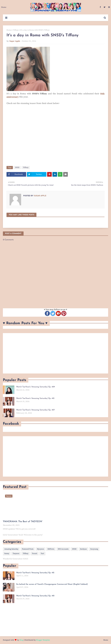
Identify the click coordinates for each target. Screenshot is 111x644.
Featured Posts (28, 549)
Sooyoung (94, 549)
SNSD (17, 167)
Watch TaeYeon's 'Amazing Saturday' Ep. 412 (35, 573)
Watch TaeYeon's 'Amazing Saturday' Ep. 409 (35, 387)
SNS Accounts (63, 549)
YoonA (35, 554)
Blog (21, 640)
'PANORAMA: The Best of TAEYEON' (23, 522)
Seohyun (83, 549)
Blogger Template (43, 640)
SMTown (51, 549)
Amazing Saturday (11, 549)
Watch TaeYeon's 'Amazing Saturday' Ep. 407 (35, 410)
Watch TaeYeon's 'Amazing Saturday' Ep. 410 (35, 398)
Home (9, 30)
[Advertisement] (55, 353)
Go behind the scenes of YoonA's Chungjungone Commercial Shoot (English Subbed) (52, 584)
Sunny (7, 554)
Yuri (42, 554)
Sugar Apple (15, 41)
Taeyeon (16, 554)
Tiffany (16, 30)
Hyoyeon (40, 549)
